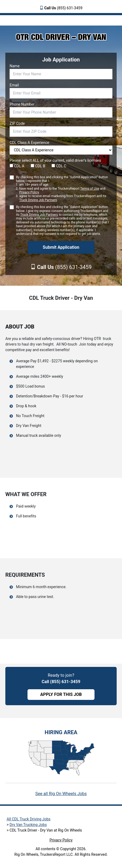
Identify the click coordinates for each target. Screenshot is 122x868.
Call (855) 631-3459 (61, 682)
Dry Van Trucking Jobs (28, 825)
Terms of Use (90, 189)
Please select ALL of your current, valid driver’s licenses (55, 160)
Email (14, 85)
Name (15, 66)
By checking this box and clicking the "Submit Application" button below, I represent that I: (64, 189)
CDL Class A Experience (29, 143)
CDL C (59, 166)
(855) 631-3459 (63, 8)
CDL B (38, 166)
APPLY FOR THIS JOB (61, 694)
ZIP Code (17, 123)
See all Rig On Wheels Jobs (61, 794)
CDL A (17, 166)
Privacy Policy (29, 192)
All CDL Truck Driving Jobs (29, 819)
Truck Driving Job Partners (38, 200)
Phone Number (22, 104)
